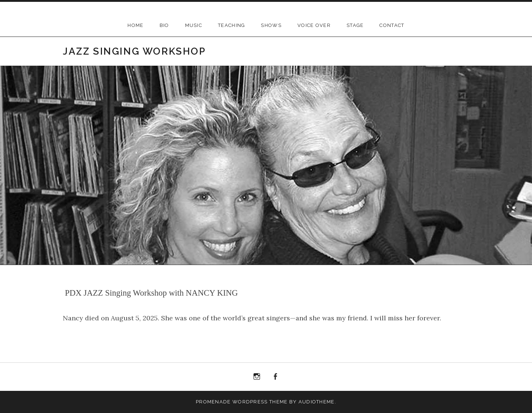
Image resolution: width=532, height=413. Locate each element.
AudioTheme (317, 402)
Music (194, 25)
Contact (392, 25)
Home (135, 25)
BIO (164, 25)
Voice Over (314, 25)
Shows (271, 25)
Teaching (231, 25)
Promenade (213, 402)
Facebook (276, 377)
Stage (355, 25)
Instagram (257, 377)
